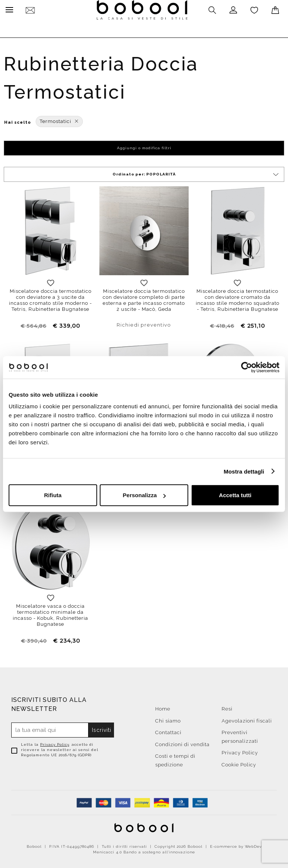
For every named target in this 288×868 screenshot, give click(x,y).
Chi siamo (168, 719)
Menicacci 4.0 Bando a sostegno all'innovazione (144, 850)
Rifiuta (53, 495)
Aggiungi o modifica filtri (144, 146)
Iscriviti (102, 728)
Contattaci (168, 731)
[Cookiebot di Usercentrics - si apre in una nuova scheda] (247, 367)
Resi (227, 707)
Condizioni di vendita (182, 743)
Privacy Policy (55, 743)
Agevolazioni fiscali (247, 719)
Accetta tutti (235, 495)
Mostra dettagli (244, 471)
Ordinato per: (196, 173)
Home (163, 707)
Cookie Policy (239, 763)
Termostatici (59, 119)
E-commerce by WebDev (236, 845)
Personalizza (144, 495)
